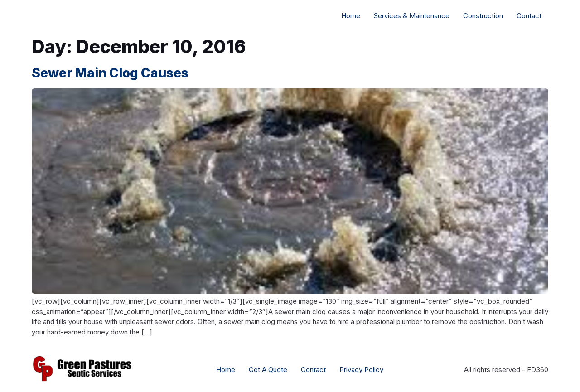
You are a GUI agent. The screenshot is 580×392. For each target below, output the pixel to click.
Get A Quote (268, 370)
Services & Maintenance (412, 16)
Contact (529, 16)
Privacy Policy (361, 370)
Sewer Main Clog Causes (110, 73)
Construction (483, 16)
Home (351, 16)
